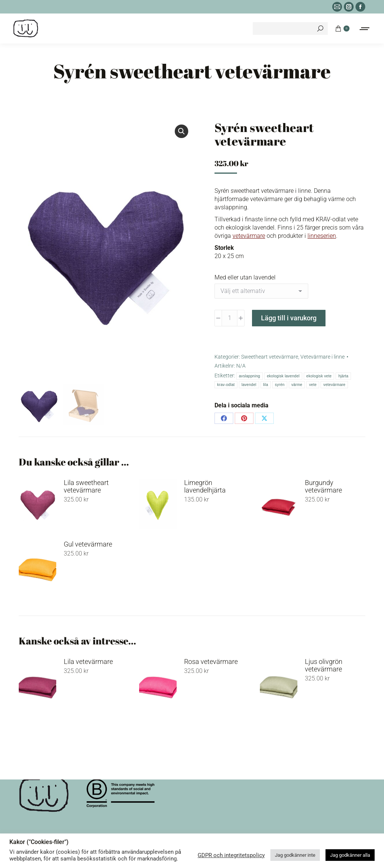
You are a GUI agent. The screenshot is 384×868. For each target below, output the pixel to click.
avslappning (250, 376)
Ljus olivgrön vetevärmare (324, 665)
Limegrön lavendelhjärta (205, 487)
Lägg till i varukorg (289, 318)
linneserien (322, 236)
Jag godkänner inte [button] (295, 855)
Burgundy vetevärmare (323, 487)
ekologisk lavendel (283, 376)
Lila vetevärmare (88, 662)
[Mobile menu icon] (365, 29)
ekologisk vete (319, 376)
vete (313, 385)
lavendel (249, 385)
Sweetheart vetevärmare (270, 357)
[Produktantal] (229, 318)
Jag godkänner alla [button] (350, 855)
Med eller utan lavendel (245, 277)
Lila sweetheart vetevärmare (86, 487)
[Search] (290, 29)
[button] (181, 131)
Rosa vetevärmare (211, 662)
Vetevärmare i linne (322, 357)
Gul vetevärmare (88, 544)
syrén (280, 385)
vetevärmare (249, 236)
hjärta (343, 376)
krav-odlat (226, 385)
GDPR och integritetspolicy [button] (231, 855)
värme (297, 385)
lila (266, 385)
